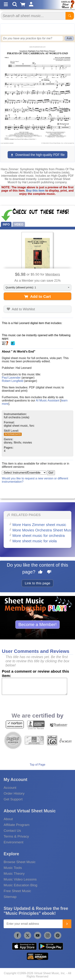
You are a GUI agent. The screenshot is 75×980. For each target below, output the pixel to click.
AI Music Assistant (48, 400)
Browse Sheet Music (20, 862)
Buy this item (35, 191)
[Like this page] (40, 572)
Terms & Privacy (16, 836)
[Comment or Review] (34, 686)
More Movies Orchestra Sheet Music (43, 530)
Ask (69, 38)
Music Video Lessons (20, 879)
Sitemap (10, 897)
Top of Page (37, 765)
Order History (14, 793)
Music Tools (13, 868)
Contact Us (12, 831)
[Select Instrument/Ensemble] (24, 473)
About (8, 819)
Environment (14, 842)
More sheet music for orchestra (39, 535)
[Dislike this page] (49, 572)
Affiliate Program (17, 825)
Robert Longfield (12, 381)
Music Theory (14, 874)
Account (10, 788)
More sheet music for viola (35, 541)
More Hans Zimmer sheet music (39, 525)
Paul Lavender (11, 378)
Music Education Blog (21, 885)
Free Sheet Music (17, 891)
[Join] (67, 924)
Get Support (13, 799)
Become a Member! (37, 624)
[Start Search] (70, 16)
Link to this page (38, 583)
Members (53, 274)
